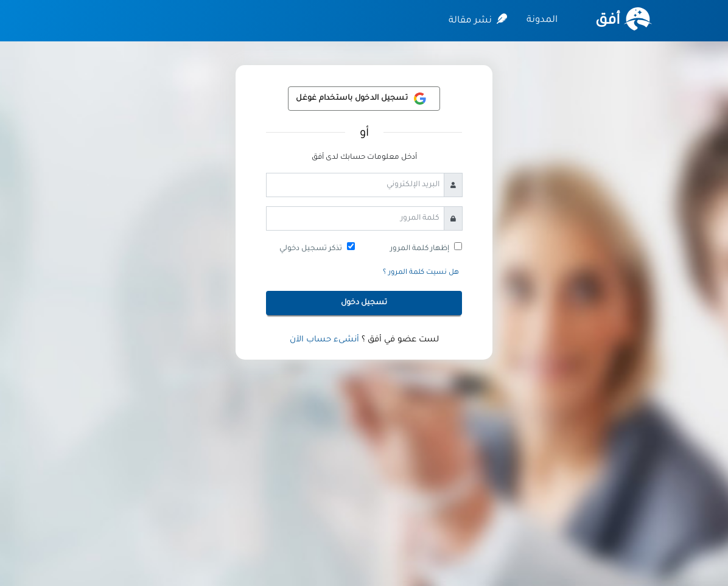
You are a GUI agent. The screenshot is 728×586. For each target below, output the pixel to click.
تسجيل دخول (364, 303)
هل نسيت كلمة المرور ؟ (421, 273)
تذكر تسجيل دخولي (311, 249)
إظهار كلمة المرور (420, 249)
